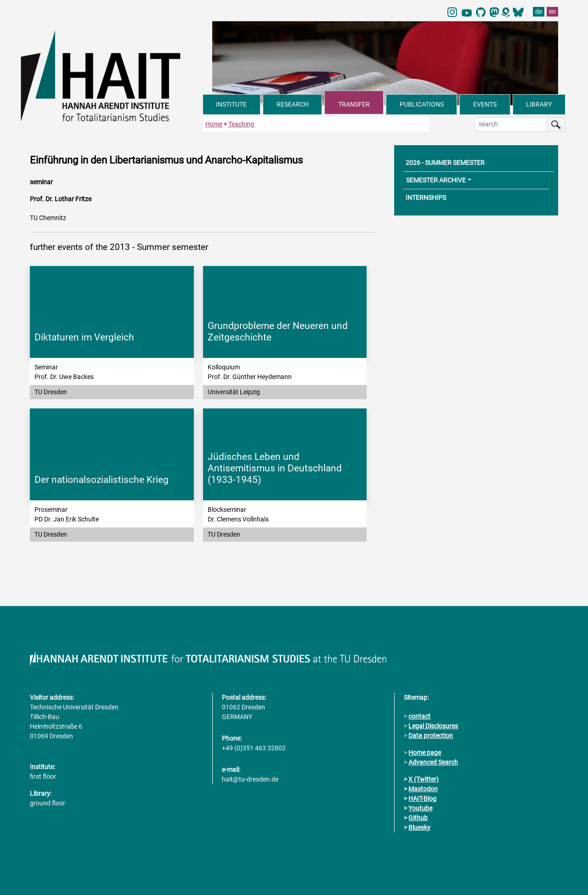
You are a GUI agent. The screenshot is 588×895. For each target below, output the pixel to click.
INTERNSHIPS (426, 198)
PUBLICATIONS (422, 104)
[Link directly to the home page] (112, 75)
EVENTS (485, 104)
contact (419, 716)
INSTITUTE (231, 104)
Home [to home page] (214, 124)
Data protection (431, 736)
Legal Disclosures (433, 726)
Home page (425, 753)
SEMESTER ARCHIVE (436, 180)
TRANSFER (354, 104)
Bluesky (419, 827)
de (539, 11)
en (552, 11)
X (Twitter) (424, 779)
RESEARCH (293, 104)
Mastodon (423, 789)
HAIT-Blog (422, 799)
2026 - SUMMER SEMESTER (445, 163)
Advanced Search (433, 762)
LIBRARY (539, 104)
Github (418, 818)
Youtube (420, 808)
